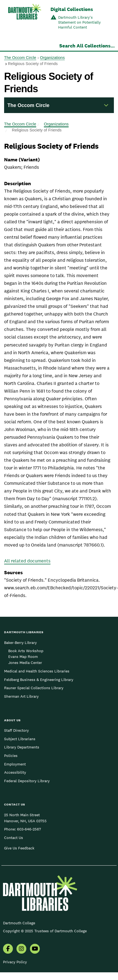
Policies (11, 756)
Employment (15, 764)
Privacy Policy (15, 962)
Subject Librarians (20, 739)
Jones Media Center (25, 663)
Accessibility (15, 772)
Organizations (52, 58)
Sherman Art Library (21, 696)
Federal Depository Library (27, 781)
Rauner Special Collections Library (34, 688)
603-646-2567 (29, 829)
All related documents (27, 561)
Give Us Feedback (19, 848)
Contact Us (14, 838)
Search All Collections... (87, 46)
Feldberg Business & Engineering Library (39, 680)
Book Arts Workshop (26, 651)
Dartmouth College (19, 923)
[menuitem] (8, 949)
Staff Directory (16, 730)
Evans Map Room (23, 657)
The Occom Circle (20, 58)
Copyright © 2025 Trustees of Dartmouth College (45, 931)
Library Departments (22, 747)
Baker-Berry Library (20, 643)
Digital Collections (72, 9)
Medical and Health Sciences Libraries (37, 671)
